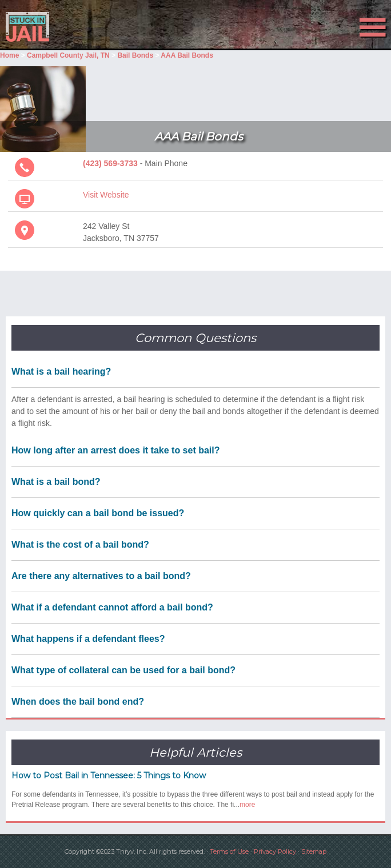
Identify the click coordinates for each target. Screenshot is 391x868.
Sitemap (314, 851)
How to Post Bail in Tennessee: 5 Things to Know (109, 775)
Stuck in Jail (59, 27)
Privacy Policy (275, 851)
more (247, 805)
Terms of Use (229, 851)
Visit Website (106, 195)
